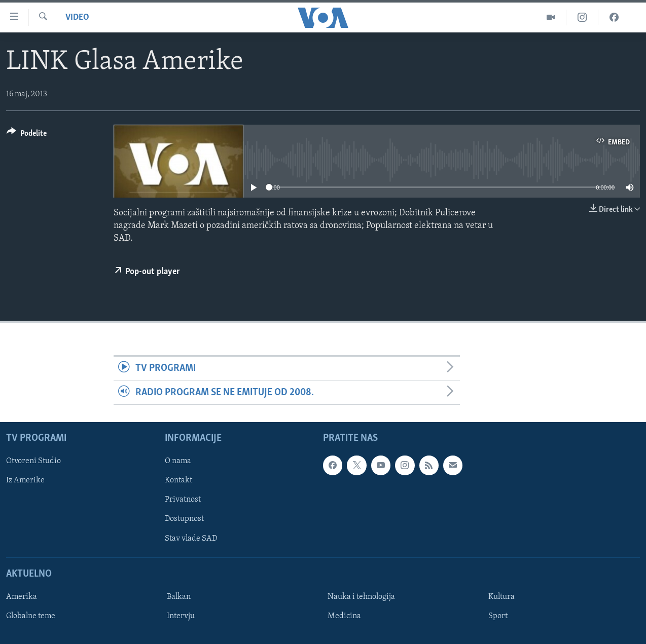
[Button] (27, 135)
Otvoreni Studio (33, 461)
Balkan (179, 597)
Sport (498, 616)
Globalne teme (31, 616)
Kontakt (178, 480)
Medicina (344, 616)
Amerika (22, 597)
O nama (178, 461)
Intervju (181, 616)
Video (77, 17)
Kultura (501, 597)
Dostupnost (184, 519)
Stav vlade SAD (191, 539)
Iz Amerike (25, 480)
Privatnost (183, 500)
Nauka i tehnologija (361, 597)
